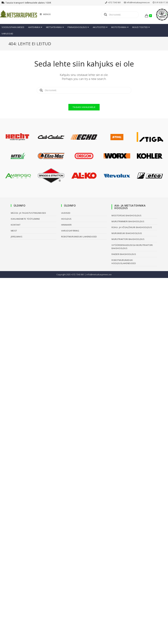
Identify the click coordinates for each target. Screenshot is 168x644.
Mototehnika (120, 27)
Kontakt (16, 225)
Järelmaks (17, 237)
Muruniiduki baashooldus (127, 233)
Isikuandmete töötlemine (25, 219)
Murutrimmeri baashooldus (128, 221)
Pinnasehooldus (78, 27)
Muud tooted (141, 27)
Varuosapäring (70, 231)
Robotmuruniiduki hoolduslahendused (124, 262)
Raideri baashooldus (124, 254)
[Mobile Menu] (45, 14)
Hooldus (66, 219)
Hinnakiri (66, 225)
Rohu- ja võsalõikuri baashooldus (132, 227)
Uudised (66, 213)
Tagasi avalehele (84, 107)
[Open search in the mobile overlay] (120, 15)
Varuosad (7, 34)
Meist (14, 231)
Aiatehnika (35, 27)
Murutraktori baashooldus (128, 239)
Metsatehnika (55, 27)
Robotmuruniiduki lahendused (79, 237)
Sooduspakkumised (13, 27)
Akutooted (100, 27)
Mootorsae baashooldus (127, 215)
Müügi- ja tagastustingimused (28, 213)
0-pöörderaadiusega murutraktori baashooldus (132, 247)
